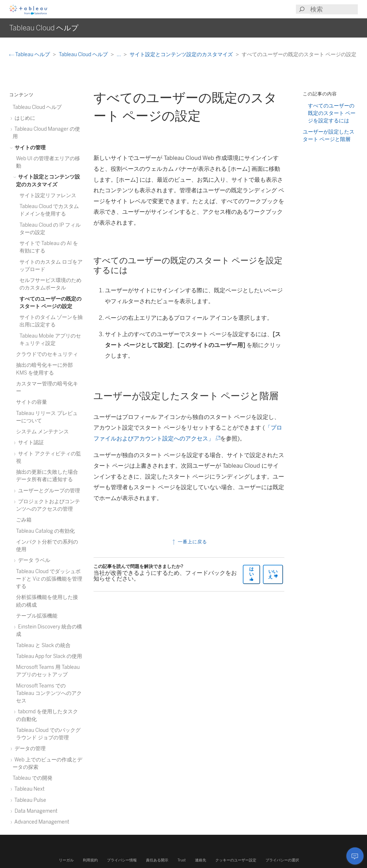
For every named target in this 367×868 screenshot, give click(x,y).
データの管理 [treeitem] (29, 748)
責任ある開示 (157, 860)
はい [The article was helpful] (251, 574)
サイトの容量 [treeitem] (32, 402)
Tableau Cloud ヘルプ (84, 54)
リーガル (66, 860)
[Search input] (334, 9)
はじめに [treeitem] (24, 118)
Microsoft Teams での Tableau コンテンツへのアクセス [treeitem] (49, 693)
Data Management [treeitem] (35, 811)
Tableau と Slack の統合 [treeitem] (43, 645)
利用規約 (90, 860)
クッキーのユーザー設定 (236, 860)
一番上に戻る (189, 542)
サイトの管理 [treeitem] (29, 147)
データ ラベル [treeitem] (33, 560)
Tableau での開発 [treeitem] (33, 778)
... (119, 54)
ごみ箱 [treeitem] (24, 520)
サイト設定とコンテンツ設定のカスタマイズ (182, 54)
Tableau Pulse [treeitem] (29, 800)
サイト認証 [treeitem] (30, 442)
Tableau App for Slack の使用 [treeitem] (49, 656)
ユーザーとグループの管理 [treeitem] (48, 490)
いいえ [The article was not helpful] (273, 574)
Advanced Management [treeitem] (41, 822)
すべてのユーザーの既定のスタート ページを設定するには (332, 113)
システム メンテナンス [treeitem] (42, 431)
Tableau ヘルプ (30, 54)
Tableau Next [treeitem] (29, 789)
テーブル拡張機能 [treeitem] (37, 616)
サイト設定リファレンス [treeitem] (48, 195)
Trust (182, 860)
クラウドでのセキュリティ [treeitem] (47, 354)
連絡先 (201, 860)
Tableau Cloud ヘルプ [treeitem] (37, 107)
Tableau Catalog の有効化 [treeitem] (45, 531)
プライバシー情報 (122, 860)
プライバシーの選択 (282, 860)
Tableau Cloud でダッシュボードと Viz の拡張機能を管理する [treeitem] (49, 579)
